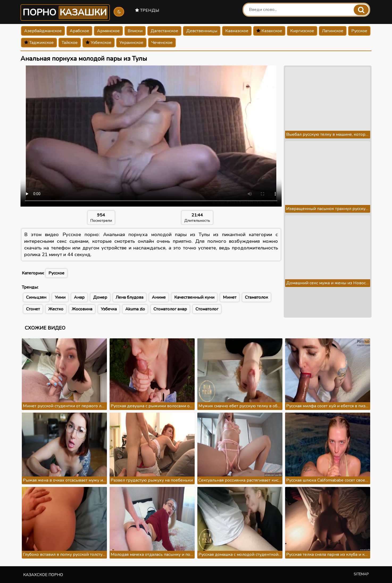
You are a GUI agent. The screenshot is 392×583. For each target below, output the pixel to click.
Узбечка (109, 309)
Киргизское (302, 31)
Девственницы (202, 31)
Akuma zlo (135, 309)
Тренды (147, 10)
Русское (359, 31)
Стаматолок (257, 297)
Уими (60, 297)
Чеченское (162, 43)
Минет (230, 297)
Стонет (33, 309)
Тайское (70, 43)
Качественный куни (194, 297)
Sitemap (361, 574)
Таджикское (39, 43)
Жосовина (82, 309)
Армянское (108, 31)
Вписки (135, 31)
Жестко (56, 309)
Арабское (79, 31)
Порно (65, 13)
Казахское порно (43, 575)
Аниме (159, 297)
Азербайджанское (43, 31)
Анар (79, 297)
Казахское (269, 31)
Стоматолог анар (170, 309)
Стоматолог (207, 309)
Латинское (333, 31)
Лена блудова (130, 297)
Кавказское (237, 31)
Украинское (131, 43)
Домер (100, 297)
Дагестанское (164, 31)
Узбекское (99, 43)
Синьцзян (36, 297)
